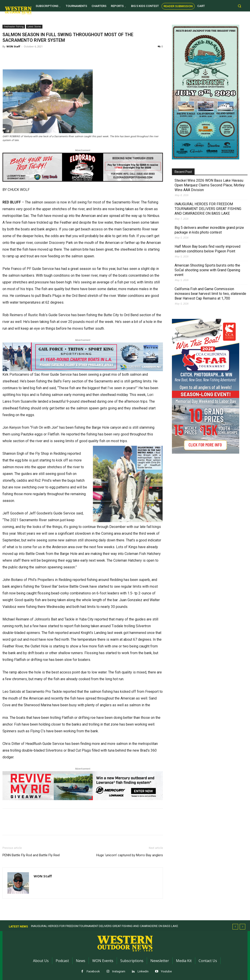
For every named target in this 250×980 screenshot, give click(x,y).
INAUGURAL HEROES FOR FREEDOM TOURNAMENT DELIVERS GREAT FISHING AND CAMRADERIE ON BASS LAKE (208, 209)
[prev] (235, 927)
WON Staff (13, 46)
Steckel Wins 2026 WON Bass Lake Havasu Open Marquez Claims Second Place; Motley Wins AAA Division (210, 185)
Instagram (119, 971)
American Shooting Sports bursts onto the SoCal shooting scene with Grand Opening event (207, 270)
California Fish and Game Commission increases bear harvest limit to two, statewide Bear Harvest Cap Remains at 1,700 (210, 294)
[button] (240, 6)
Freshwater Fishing (14, 26)
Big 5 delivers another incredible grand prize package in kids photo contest (209, 230)
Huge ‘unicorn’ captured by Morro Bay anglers (130, 855)
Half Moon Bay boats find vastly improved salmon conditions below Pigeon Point (207, 249)
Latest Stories (34, 26)
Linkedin (143, 971)
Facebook (93, 971)
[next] (242, 927)
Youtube (166, 971)
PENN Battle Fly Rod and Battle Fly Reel (32, 855)
